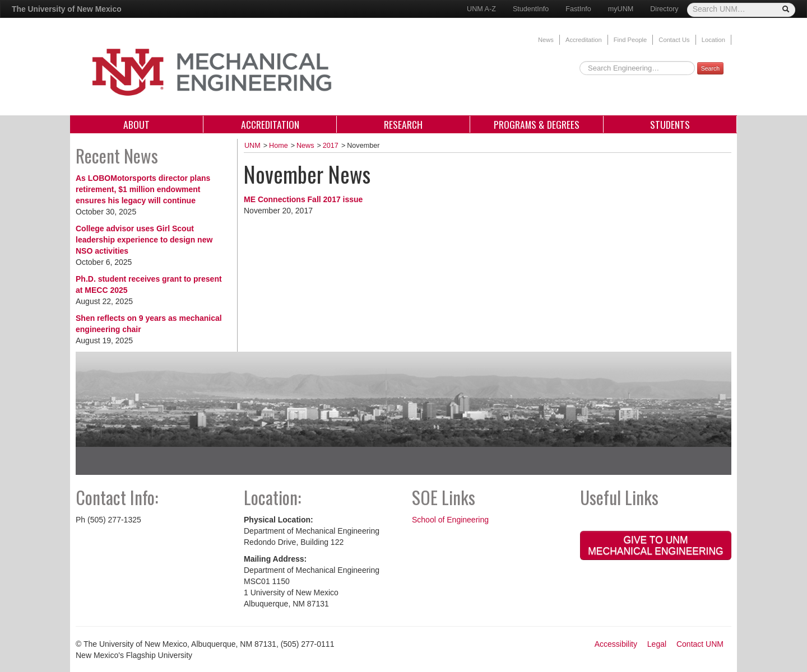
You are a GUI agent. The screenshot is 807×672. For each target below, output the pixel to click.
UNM (252, 146)
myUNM (621, 9)
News (546, 40)
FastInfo (578, 9)
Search (710, 68)
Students (670, 124)
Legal (657, 644)
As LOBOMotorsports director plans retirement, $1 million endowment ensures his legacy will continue (143, 189)
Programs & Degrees (537, 124)
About (136, 124)
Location (713, 40)
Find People (630, 40)
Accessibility (616, 644)
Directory (664, 9)
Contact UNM (700, 644)
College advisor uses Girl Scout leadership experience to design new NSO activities (144, 240)
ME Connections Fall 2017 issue (303, 199)
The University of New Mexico (67, 9)
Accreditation (584, 40)
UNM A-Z (481, 9)
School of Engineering (450, 520)
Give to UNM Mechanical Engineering (655, 545)
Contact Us (674, 40)
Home (279, 146)
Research (403, 124)
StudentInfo (531, 9)
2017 (331, 146)
